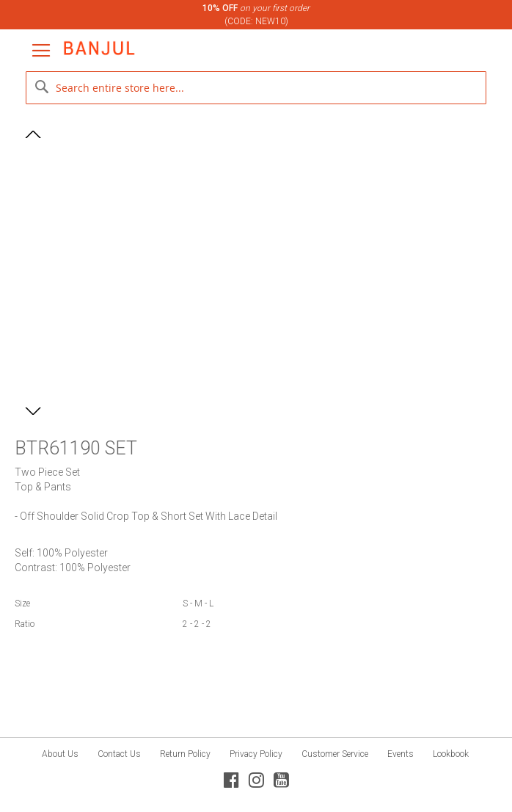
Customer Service (335, 754)
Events (401, 754)
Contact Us (119, 754)
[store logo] (99, 48)
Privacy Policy (256, 754)
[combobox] (256, 88)
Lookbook (451, 754)
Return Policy (185, 754)
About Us (60, 754)
